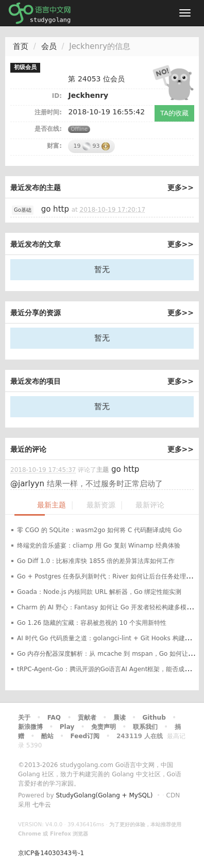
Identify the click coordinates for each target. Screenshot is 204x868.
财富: (54, 146)
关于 (24, 718)
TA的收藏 (174, 113)
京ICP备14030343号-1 (51, 853)
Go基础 (23, 210)
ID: (57, 96)
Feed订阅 (85, 736)
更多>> (181, 188)
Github (154, 718)
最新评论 (150, 505)
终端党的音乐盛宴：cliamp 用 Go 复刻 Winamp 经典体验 (99, 546)
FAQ (54, 718)
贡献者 (87, 718)
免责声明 (104, 727)
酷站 (47, 736)
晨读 (120, 718)
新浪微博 (30, 727)
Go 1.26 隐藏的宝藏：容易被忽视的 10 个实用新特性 (92, 623)
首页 (21, 46)
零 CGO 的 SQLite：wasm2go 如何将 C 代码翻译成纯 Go (99, 530)
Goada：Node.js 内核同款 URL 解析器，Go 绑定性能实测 (99, 592)
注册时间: (48, 112)
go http (55, 209)
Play (67, 727)
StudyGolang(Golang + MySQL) (104, 795)
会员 (49, 46)
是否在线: (48, 129)
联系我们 (145, 727)
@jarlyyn (27, 484)
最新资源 (101, 505)
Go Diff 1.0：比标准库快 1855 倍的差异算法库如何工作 (96, 561)
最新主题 (52, 505)
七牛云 (42, 805)
